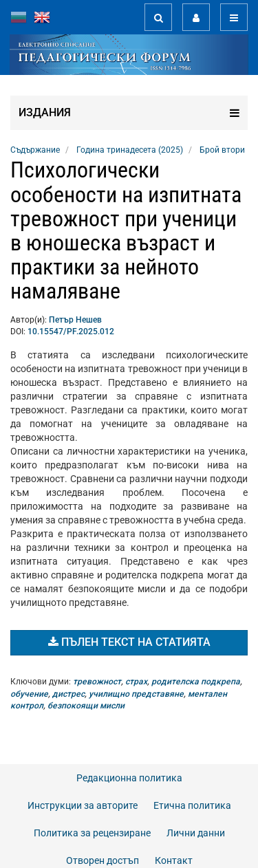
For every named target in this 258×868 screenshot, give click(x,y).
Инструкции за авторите (83, 805)
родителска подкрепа (196, 682)
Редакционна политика (129, 778)
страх (136, 682)
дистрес (68, 694)
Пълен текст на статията (129, 642)
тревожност (97, 682)
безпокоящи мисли (86, 706)
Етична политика (192, 805)
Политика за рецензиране (92, 833)
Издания (129, 113)
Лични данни (196, 833)
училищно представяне (136, 694)
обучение (29, 694)
